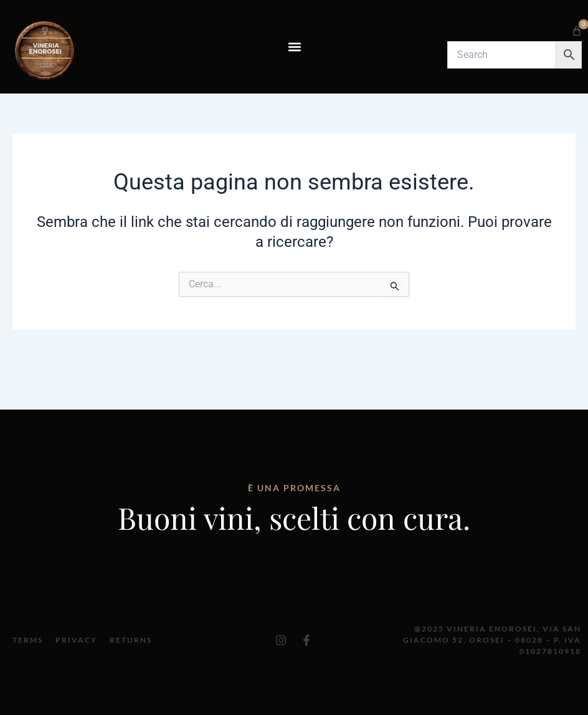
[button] (295, 46)
